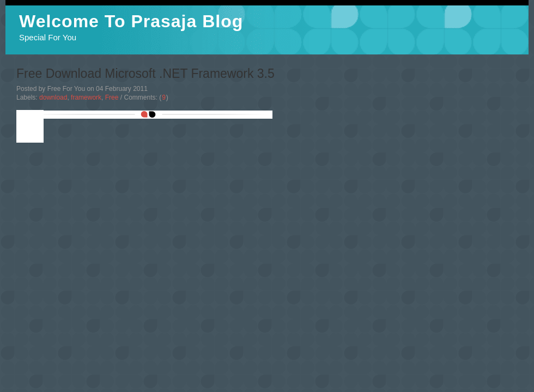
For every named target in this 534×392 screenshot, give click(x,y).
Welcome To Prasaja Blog (131, 21)
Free (112, 97)
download (53, 97)
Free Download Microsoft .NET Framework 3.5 (145, 73)
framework (86, 97)
